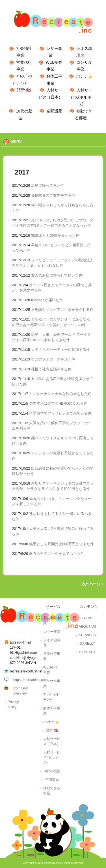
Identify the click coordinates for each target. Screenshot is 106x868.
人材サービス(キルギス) (81, 97)
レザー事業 (52, 632)
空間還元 (54, 111)
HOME (87, 618)
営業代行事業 (52, 656)
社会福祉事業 (52, 621)
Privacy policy (13, 704)
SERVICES (87, 635)
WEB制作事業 (50, 670)
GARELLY (87, 644)
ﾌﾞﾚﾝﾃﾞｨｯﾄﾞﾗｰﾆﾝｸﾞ (52, 697)
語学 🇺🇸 (24, 90)
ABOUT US (87, 627)
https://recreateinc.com (30, 680)
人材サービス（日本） (52, 741)
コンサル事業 (52, 684)
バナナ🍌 (84, 76)
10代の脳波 (52, 771)
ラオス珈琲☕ (52, 643)
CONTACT (87, 652)
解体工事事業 (52, 711)
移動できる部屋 (52, 791)
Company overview (20, 691)
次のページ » (93, 584)
